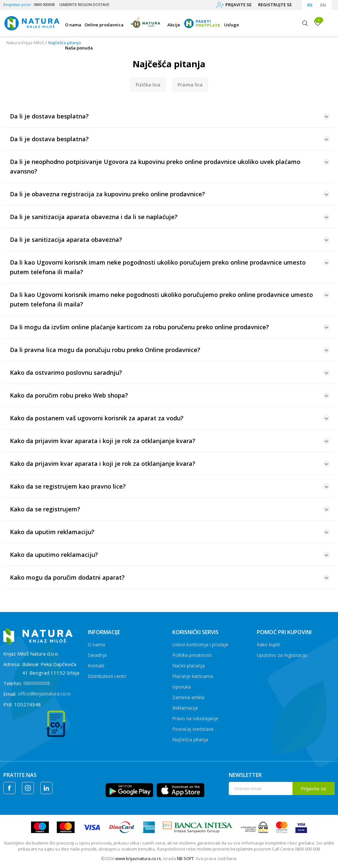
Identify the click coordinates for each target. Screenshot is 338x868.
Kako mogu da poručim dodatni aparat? (170, 577)
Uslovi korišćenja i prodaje (200, 644)
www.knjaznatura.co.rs (138, 858)
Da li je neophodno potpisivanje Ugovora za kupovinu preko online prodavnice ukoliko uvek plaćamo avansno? (170, 166)
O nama (96, 644)
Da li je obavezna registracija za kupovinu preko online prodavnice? (170, 194)
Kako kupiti (269, 644)
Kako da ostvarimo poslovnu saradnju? (170, 372)
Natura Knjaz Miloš (25, 43)
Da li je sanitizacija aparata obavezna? (170, 240)
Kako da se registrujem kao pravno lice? (170, 486)
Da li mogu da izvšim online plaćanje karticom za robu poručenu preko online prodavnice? (170, 327)
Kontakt (96, 666)
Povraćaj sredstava (193, 729)
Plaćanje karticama (193, 676)
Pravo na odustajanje (195, 718)
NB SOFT (185, 858)
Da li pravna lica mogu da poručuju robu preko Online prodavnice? (170, 350)
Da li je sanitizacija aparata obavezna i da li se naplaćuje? (170, 217)
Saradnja (97, 655)
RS (310, 5)
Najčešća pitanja (190, 739)
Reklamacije (185, 708)
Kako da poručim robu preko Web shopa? (170, 395)
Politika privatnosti (192, 655)
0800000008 (37, 683)
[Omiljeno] (318, 23)
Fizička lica (148, 85)
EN (323, 5)
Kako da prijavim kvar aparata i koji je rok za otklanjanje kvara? (170, 441)
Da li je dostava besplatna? (170, 116)
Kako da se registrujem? (170, 509)
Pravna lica (190, 85)
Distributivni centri (107, 676)
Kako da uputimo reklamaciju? (170, 555)
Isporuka (182, 687)
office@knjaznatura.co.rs (44, 694)
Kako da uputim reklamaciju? (170, 532)
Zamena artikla (188, 697)
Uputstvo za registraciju (282, 655)
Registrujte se (275, 5)
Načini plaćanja (188, 666)
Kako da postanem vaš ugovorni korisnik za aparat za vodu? (170, 418)
